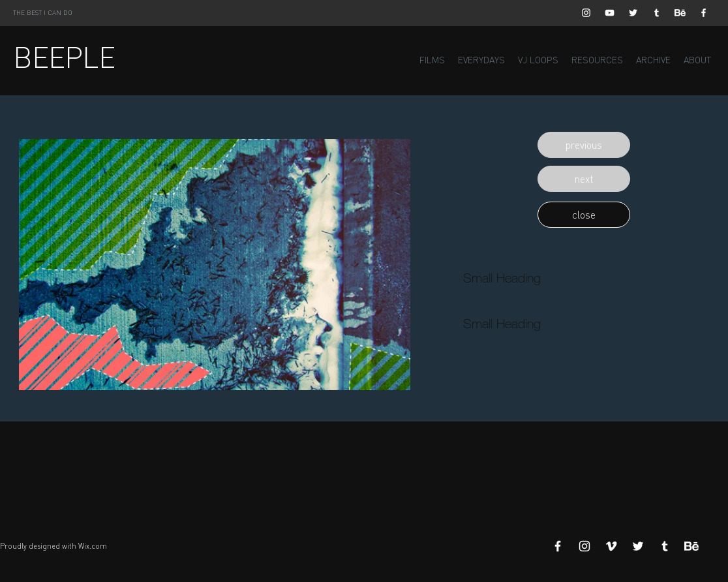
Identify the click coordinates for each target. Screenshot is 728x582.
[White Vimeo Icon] (611, 546)
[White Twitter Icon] (633, 13)
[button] (584, 145)
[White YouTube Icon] (610, 13)
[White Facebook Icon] (704, 13)
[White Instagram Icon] (586, 13)
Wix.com (93, 546)
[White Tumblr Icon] (657, 13)
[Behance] (680, 13)
